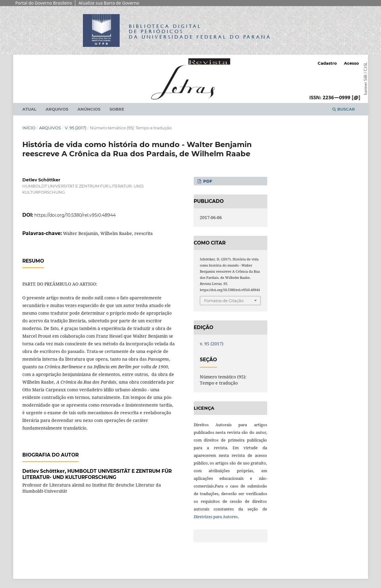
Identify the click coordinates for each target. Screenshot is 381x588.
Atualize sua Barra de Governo (109, 3)
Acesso (351, 63)
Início (29, 128)
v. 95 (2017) (76, 128)
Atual (29, 109)
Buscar (344, 109)
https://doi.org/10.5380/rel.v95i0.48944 (75, 215)
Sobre (117, 109)
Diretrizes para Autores (216, 517)
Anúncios (89, 109)
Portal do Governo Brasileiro (44, 3)
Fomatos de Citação (224, 301)
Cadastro (327, 63)
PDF (207, 181)
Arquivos (57, 109)
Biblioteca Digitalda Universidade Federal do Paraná (200, 31)
